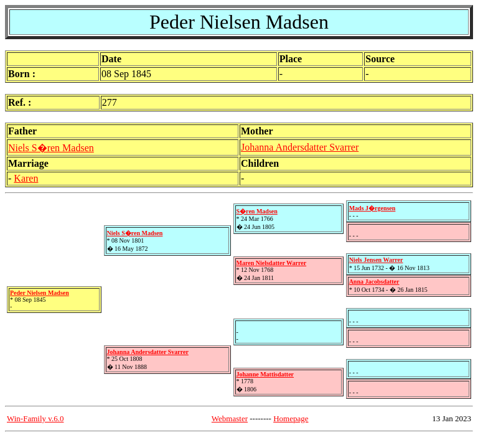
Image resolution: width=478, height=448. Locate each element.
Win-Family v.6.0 (35, 418)
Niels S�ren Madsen (51, 148)
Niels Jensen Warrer (376, 260)
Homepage (291, 418)
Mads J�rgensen (373, 208)
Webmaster (230, 418)
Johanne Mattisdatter (265, 374)
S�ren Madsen (257, 211)
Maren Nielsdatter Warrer (272, 263)
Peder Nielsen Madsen (40, 293)
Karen (26, 178)
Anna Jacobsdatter (374, 282)
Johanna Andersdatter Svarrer (300, 147)
